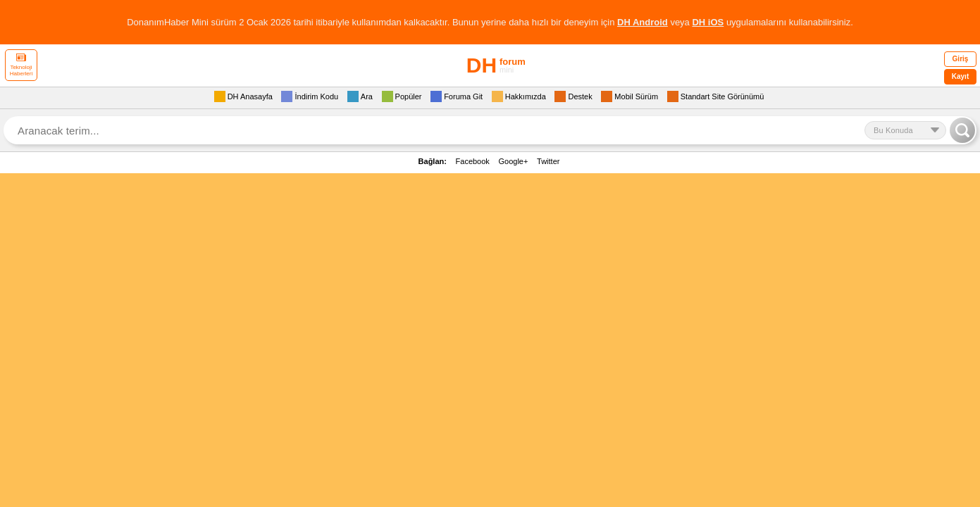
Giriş (961, 59)
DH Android (643, 22)
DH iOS (708, 22)
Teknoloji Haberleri (21, 65)
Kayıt (960, 76)
